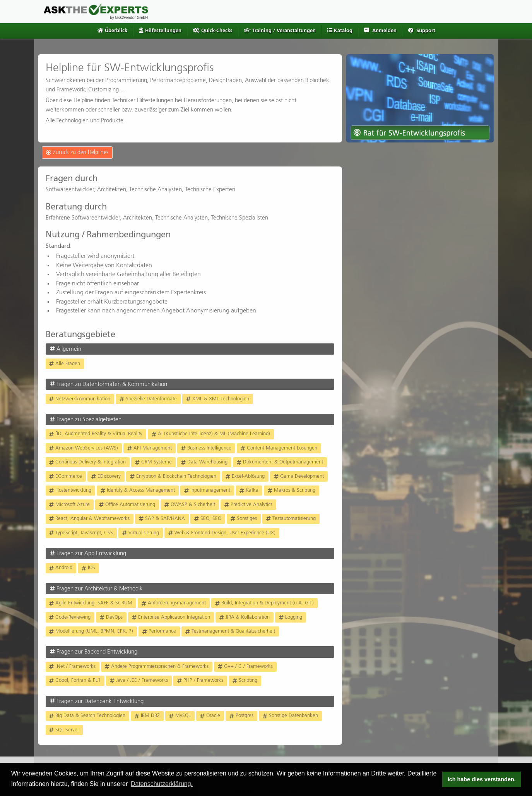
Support (422, 31)
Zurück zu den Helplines (77, 153)
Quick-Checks (213, 31)
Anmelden (380, 31)
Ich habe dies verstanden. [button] (482, 779)
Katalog (340, 31)
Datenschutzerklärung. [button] (162, 784)
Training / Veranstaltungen (280, 31)
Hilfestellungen (160, 31)
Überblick (112, 31)
